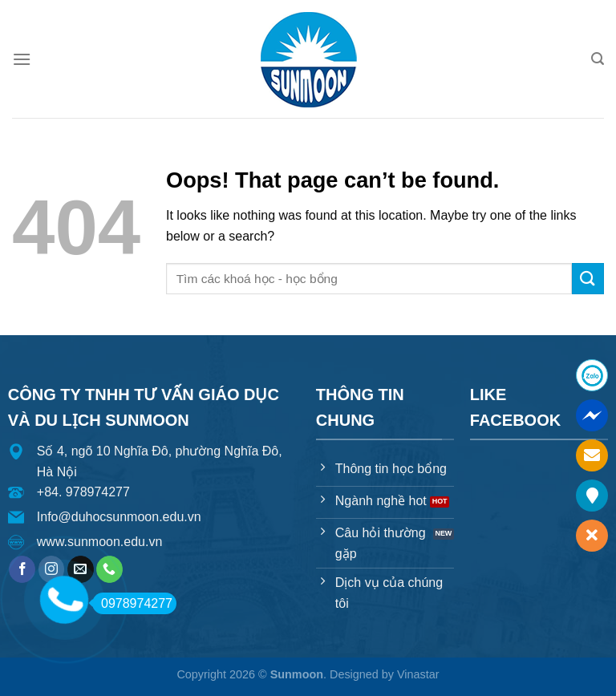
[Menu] (22, 59)
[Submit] (588, 279)
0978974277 (132, 603)
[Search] (598, 59)
